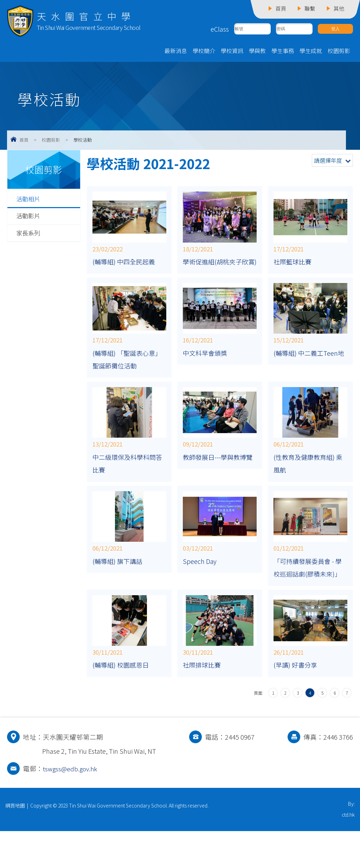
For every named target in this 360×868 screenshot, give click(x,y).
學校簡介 (204, 52)
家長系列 (30, 235)
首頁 (24, 141)
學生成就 (311, 52)
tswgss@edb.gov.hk (71, 799)
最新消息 (176, 52)
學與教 (257, 52)
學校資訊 (232, 52)
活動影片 (30, 218)
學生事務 (283, 52)
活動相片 (30, 200)
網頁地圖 (15, 836)
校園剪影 (339, 52)
